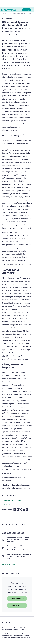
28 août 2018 (26, 265)
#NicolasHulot (23, 257)
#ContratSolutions (10, 254)
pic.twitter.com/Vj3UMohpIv (13, 260)
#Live (4, 232)
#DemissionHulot (10, 257)
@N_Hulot (25, 235)
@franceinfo (12, 232)
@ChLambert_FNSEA (11, 235)
